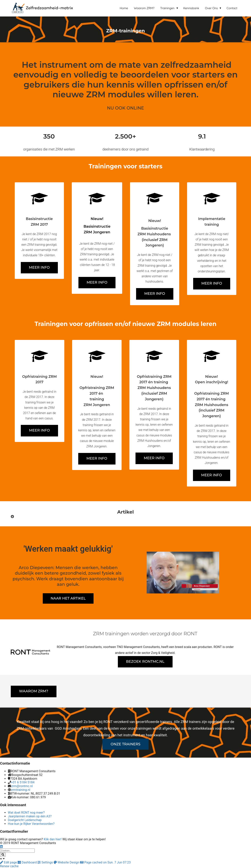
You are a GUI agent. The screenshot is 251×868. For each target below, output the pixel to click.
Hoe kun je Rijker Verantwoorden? (31, 824)
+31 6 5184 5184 (23, 782)
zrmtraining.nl (21, 790)
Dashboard (28, 862)
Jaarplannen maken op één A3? (30, 816)
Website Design (67, 862)
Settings (45, 862)
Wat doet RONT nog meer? (26, 813)
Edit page (9, 862)
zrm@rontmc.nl (22, 786)
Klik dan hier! (53, 839)
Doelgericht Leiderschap (25, 820)
